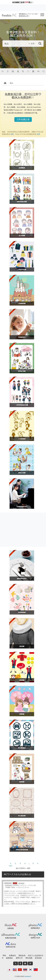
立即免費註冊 (23, 119)
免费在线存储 (11, 947)
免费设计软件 (35, 938)
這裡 (12, 134)
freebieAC (28, 976)
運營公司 (19, 958)
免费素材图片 (35, 928)
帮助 (4, 955)
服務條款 (9, 958)
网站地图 (29, 958)
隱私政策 (22, 955)
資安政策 (38, 958)
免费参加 (12, 955)
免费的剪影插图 (11, 938)
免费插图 (11, 928)
